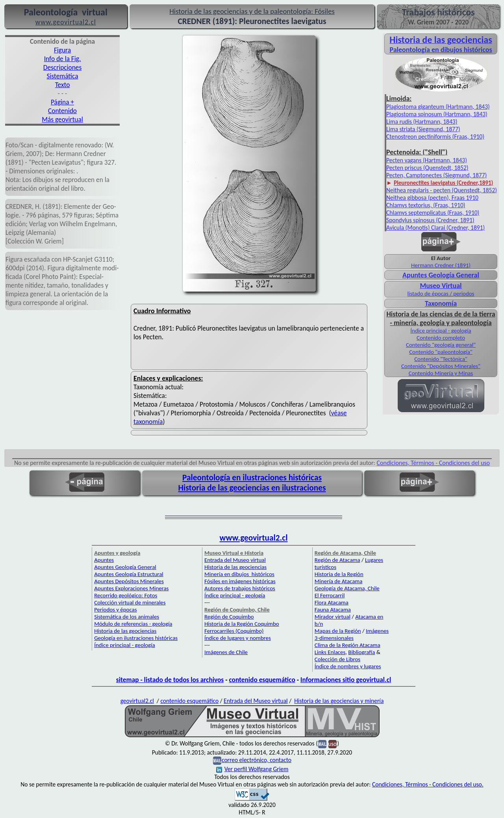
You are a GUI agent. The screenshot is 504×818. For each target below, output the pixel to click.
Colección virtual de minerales (130, 602)
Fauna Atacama (333, 610)
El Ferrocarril (330, 595)
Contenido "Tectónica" (441, 359)
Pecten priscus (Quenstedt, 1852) (427, 168)
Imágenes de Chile (226, 652)
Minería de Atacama (338, 581)
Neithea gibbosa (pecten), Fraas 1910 (432, 198)
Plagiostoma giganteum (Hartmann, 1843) (438, 107)
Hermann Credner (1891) (441, 265)
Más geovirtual (62, 119)
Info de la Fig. (63, 59)
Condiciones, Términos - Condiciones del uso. (428, 784)
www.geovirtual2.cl (254, 538)
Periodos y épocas (115, 610)
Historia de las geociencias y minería (339, 701)
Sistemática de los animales (127, 617)
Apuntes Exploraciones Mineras (131, 588)
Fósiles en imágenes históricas (240, 581)
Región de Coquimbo (229, 617)
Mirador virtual (333, 617)
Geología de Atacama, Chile (347, 588)
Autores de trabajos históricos (240, 588)
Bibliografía (361, 652)
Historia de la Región (339, 574)
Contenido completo (441, 338)
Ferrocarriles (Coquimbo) (234, 631)
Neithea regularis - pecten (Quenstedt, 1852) (442, 190)
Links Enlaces (330, 652)
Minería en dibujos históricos (239, 574)
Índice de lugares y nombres (238, 638)
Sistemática (63, 76)
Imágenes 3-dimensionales (352, 634)
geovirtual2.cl (137, 701)
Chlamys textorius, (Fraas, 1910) (426, 205)
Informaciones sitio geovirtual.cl (346, 680)
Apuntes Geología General (441, 275)
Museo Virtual (441, 286)
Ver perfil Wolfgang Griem (252, 769)
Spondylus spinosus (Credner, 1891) (430, 220)
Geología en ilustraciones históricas (136, 638)
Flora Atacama (332, 602)
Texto (63, 85)
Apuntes (104, 560)
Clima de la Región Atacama (347, 645)
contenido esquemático (262, 680)
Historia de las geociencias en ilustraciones (252, 488)
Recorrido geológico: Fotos (126, 595)
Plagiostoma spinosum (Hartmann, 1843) (437, 114)
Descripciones (62, 67)
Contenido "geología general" (441, 345)
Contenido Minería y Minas (441, 373)
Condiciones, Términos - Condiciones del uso (434, 463)
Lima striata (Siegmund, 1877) (423, 129)
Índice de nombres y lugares (348, 666)
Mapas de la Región (338, 631)
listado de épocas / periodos (441, 294)
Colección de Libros (337, 659)
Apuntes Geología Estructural (129, 574)
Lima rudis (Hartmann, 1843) (422, 122)
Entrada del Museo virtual (235, 560)
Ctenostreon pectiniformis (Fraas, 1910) (435, 137)
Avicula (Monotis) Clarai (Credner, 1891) (435, 228)
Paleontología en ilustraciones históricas (252, 478)
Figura (62, 50)
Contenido (62, 111)
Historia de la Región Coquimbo (242, 624)
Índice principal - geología (441, 331)
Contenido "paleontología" (441, 352)
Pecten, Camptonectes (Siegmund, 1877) (436, 175)
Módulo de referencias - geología (133, 624)
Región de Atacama (337, 560)
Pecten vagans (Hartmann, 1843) (427, 160)
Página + (62, 102)
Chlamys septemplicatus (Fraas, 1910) (433, 213)
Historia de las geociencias (125, 631)
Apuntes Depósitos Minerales (129, 581)
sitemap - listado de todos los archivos (170, 680)
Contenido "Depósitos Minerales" (441, 366)
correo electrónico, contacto (257, 760)
